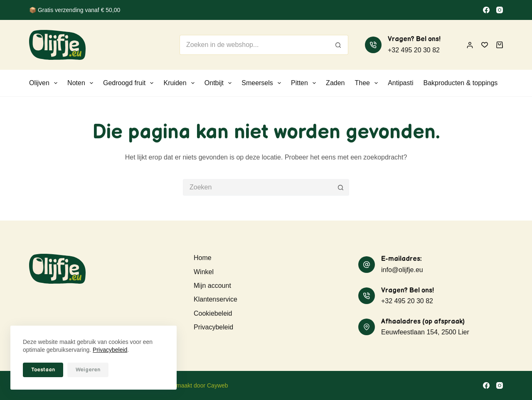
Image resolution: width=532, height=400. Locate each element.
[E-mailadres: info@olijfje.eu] (367, 265)
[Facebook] (486, 10)
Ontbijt (220, 83)
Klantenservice (216, 299)
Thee (368, 83)
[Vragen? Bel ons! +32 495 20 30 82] (373, 45)
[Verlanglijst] (485, 45)
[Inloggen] (470, 45)
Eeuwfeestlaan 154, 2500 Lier (425, 332)
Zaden (335, 83)
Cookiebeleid (213, 313)
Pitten (305, 83)
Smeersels (263, 83)
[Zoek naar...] (254, 45)
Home (203, 258)
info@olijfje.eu (402, 270)
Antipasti (400, 83)
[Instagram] (500, 10)
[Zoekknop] (338, 45)
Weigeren (88, 370)
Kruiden (180, 83)
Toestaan (43, 370)
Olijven (45, 83)
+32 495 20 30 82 (414, 50)
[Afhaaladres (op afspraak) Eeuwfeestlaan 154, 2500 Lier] (367, 327)
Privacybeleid (110, 350)
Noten (82, 83)
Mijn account (212, 286)
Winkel (204, 272)
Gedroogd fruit (130, 83)
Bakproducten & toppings (461, 83)
